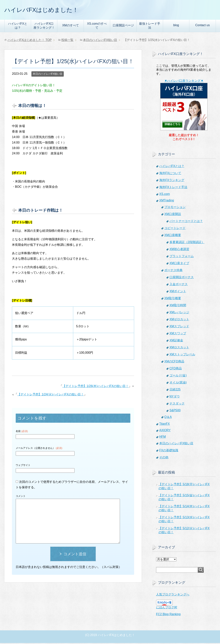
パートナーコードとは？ (186, 222)
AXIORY (165, 431)
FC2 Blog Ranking (168, 615)
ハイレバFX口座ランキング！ (44, 27)
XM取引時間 (178, 306)
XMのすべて (71, 26)
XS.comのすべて (97, 27)
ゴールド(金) (178, 376)
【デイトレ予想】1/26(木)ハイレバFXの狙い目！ (96, 387)
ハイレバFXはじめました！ (47, 10)
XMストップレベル (182, 355)
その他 (164, 458)
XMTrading (167, 201)
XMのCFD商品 (174, 362)
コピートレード (175, 229)
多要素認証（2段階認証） (187, 243)
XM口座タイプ (179, 264)
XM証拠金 (176, 341)
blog (176, 26)
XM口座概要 (173, 236)
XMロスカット (179, 348)
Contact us (202, 26)
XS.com (165, 195)
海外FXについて (170, 174)
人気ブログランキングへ (173, 595)
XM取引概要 (173, 299)
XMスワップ (178, 334)
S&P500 (175, 411)
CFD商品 (176, 369)
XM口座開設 (173, 215)
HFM (163, 438)
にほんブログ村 (167, 608)
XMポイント (178, 292)
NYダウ (175, 397)
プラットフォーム (182, 257)
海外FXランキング (172, 181)
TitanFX (164, 425)
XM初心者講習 (179, 250)
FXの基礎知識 (169, 451)
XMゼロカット (179, 320)
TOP (30, 41)
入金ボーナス (179, 285)
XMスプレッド (179, 327)
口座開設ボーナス (182, 278)
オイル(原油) (178, 383)
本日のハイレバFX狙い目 (48, 75)
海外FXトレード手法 (173, 188)
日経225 (175, 390)
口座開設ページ (123, 26)
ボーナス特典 (173, 271)
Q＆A (168, 418)
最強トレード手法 (150, 27)
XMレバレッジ (179, 313)
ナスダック (177, 404)
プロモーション (175, 208)
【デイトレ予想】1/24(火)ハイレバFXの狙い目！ (51, 395)
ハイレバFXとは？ (18, 27)
